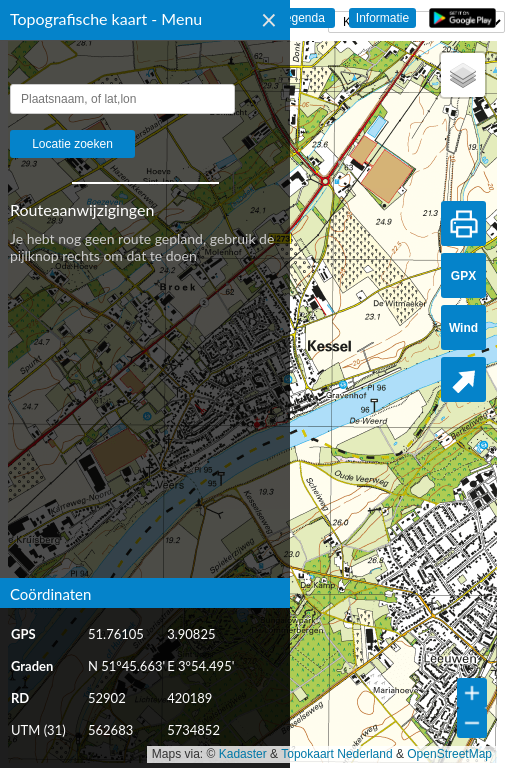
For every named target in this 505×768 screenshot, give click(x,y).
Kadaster (243, 754)
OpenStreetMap (449, 754)
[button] (463, 75)
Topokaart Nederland (336, 754)
